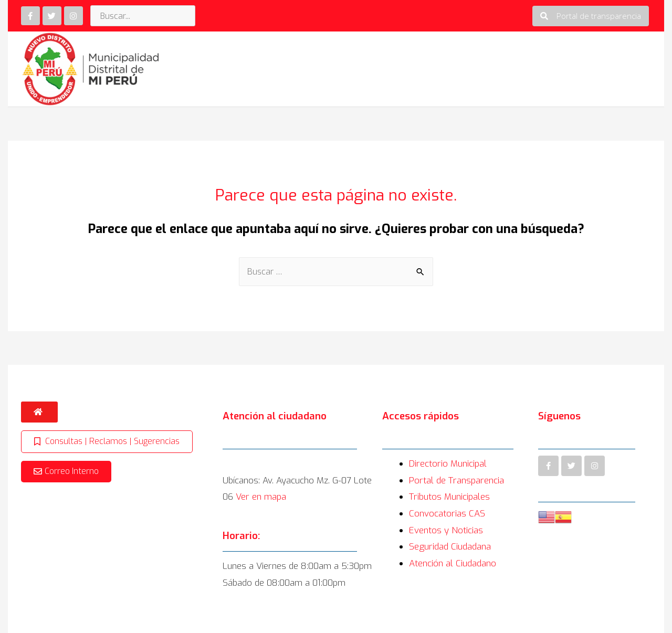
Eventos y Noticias (446, 530)
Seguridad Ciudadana (450, 547)
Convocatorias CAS (447, 514)
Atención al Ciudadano (453, 563)
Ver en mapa (261, 497)
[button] (591, 16)
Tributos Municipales (449, 497)
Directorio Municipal (448, 464)
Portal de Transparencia (456, 481)
